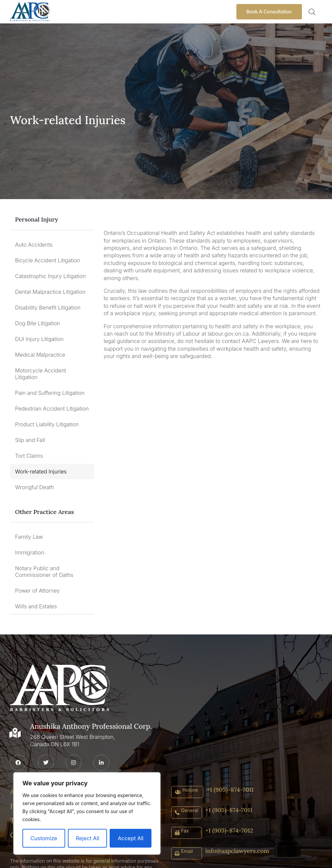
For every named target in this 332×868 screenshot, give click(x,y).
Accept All (131, 838)
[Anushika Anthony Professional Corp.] (15, 732)
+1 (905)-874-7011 (230, 789)
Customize (44, 838)
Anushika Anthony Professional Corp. (88, 726)
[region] (87, 813)
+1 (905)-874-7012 (229, 830)
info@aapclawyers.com (237, 850)
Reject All (87, 838)
